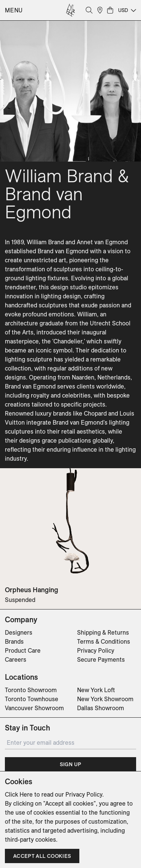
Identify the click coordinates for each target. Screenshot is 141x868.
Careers (16, 659)
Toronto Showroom (31, 690)
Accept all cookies (42, 856)
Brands (14, 641)
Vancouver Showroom (34, 708)
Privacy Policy (96, 650)
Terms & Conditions (104, 641)
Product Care (23, 650)
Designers (19, 632)
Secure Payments (101, 659)
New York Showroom (105, 699)
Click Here (19, 794)
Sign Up (70, 764)
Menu (14, 10)
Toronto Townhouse (32, 699)
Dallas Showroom (101, 708)
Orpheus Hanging (32, 590)
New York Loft (96, 690)
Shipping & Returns (103, 632)
